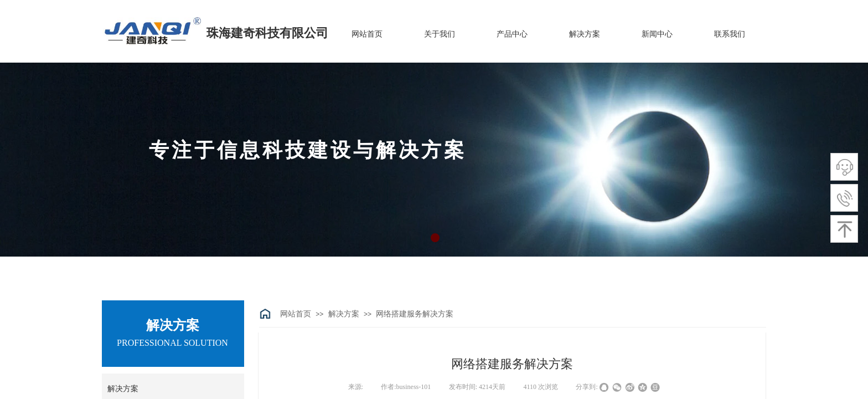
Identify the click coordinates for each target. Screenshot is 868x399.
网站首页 (296, 314)
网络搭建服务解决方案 (415, 314)
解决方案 (344, 314)
